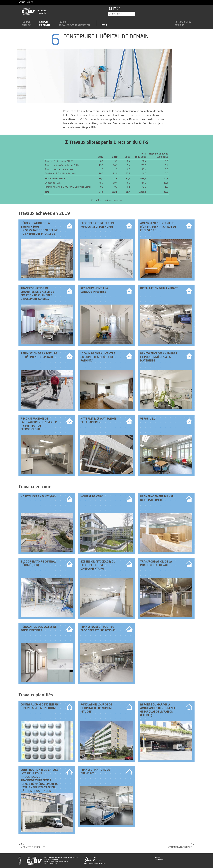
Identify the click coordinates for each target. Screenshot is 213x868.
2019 (104, 25)
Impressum (159, 860)
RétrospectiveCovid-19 (183, 24)
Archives (158, 858)
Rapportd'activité (45, 24)
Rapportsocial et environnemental (74, 24)
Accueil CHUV (26, 3)
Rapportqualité (27, 24)
